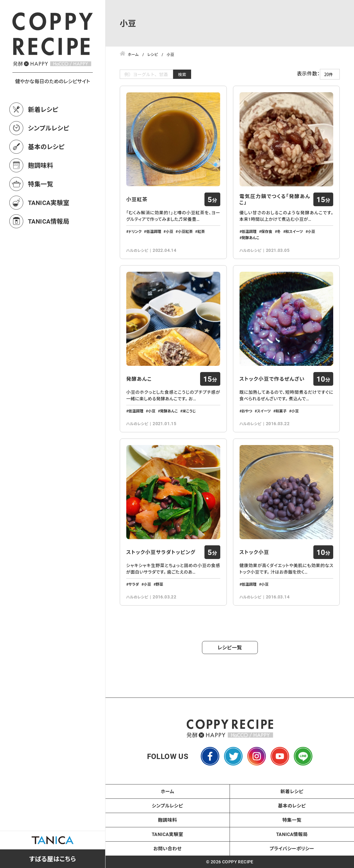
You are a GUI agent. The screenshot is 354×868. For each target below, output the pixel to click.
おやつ (247, 411)
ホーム (168, 791)
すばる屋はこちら (53, 859)
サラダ (134, 584)
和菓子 (281, 411)
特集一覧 (41, 184)
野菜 (159, 584)
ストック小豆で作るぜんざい (272, 379)
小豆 (169, 231)
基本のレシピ (46, 147)
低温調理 (154, 231)
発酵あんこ (251, 238)
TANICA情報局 (49, 221)
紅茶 (201, 231)
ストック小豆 (254, 552)
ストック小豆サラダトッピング (161, 552)
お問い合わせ (167, 848)
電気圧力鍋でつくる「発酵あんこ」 (275, 199)
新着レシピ (43, 109)
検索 (182, 74)
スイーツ (264, 411)
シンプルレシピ (49, 128)
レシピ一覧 (230, 647)
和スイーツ (294, 231)
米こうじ (189, 411)
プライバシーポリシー (292, 848)
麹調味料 (41, 165)
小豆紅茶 (137, 199)
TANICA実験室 (49, 202)
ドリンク (135, 231)
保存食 (267, 231)
